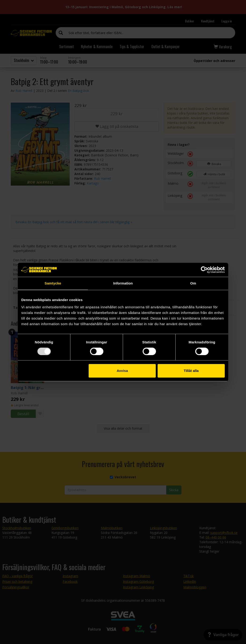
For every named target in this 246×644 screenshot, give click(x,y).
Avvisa (122, 371)
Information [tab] (123, 283)
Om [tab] (193, 283)
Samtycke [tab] (53, 283)
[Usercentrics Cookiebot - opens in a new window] (204, 270)
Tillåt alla (191, 371)
